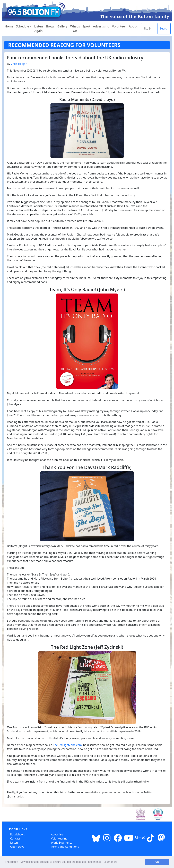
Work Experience (62, 843)
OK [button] (157, 862)
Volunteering (59, 838)
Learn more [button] (110, 862)
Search (164, 28)
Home (9, 26)
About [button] (133, 26)
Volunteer (119, 26)
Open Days (17, 847)
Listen (14, 843)
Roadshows (18, 834)
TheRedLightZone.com (67, 745)
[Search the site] (149, 29)
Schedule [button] (23, 26)
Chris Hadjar (19, 64)
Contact (15, 838)
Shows (50, 26)
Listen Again (38, 28)
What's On (75, 28)
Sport (86, 26)
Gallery (62, 26)
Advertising (101, 26)
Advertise (57, 834)
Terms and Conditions (65, 847)
